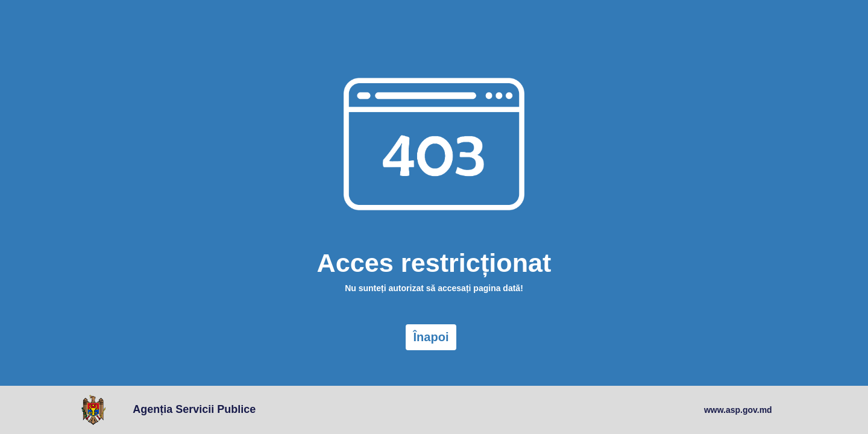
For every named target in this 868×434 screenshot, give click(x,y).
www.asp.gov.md (738, 410)
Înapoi (431, 337)
